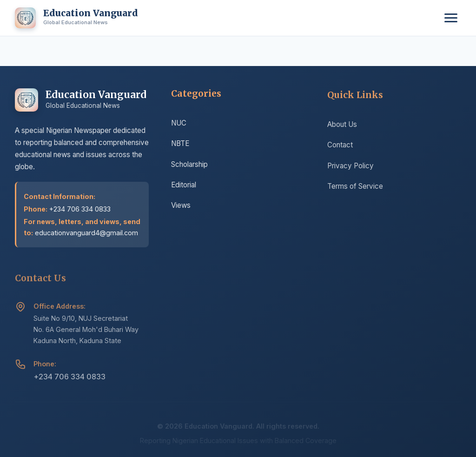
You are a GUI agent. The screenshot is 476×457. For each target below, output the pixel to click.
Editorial (184, 186)
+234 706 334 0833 (69, 378)
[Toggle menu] (451, 18)
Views (181, 207)
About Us (342, 126)
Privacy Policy (350, 167)
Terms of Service (355, 188)
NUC (179, 124)
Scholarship (189, 165)
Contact (340, 146)
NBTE (180, 145)
